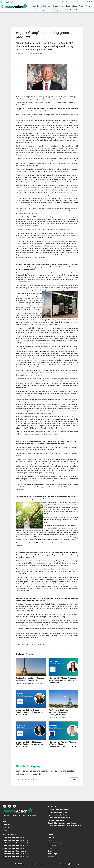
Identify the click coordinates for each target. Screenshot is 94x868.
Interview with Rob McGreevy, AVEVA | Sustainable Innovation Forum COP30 (29, 744)
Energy (57, 10)
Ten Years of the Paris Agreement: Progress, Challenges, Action (58, 712)
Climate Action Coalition (61, 6)
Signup (74, 779)
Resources (47, 6)
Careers (83, 2)
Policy (88, 6)
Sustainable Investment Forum (32, 683)
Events (40, 6)
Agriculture (49, 10)
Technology (64, 10)
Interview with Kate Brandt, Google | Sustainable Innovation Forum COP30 (30, 712)
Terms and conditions (52, 864)
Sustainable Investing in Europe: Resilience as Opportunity (30, 679)
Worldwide (25, 644)
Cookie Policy (74, 864)
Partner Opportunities (73, 2)
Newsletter (61, 2)
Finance (82, 6)
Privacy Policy (64, 864)
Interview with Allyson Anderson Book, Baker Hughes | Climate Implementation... (62, 680)
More (78, 10)
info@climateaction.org (28, 816)
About (54, 2)
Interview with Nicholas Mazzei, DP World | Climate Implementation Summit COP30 (62, 744)
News (34, 6)
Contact (89, 2)
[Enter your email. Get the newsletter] (43, 779)
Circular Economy (38, 10)
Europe (51, 717)
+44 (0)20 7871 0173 (11, 816)
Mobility (72, 10)
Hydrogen (74, 6)
